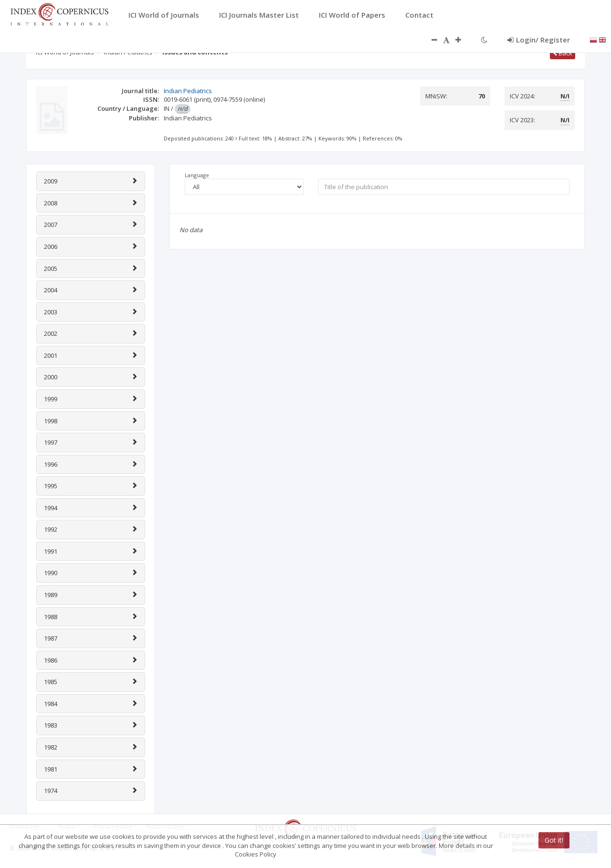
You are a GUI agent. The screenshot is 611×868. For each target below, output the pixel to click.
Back (563, 53)
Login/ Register (539, 40)
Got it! (554, 840)
